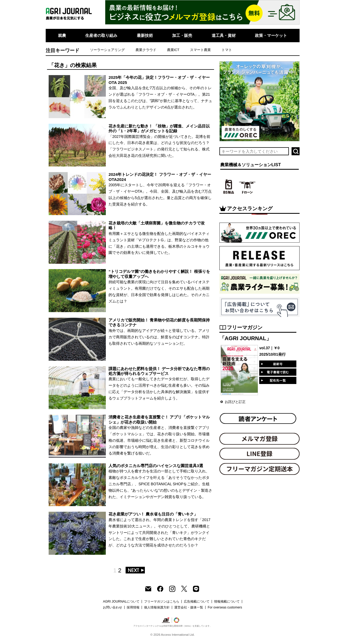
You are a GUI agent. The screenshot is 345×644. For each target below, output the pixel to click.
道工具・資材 (224, 35)
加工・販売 (182, 35)
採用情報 (133, 607)
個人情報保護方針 (157, 607)
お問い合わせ (113, 607)
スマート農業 (200, 50)
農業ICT (173, 50)
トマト (227, 50)
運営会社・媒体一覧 (189, 607)
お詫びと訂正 (235, 402)
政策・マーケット (271, 35)
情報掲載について (227, 602)
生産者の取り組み (101, 35)
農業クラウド (146, 50)
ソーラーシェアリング (107, 50)
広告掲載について (197, 602)
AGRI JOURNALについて (121, 602)
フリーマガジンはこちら (162, 602)
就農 (62, 35)
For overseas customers (225, 607)
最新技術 (145, 35)
